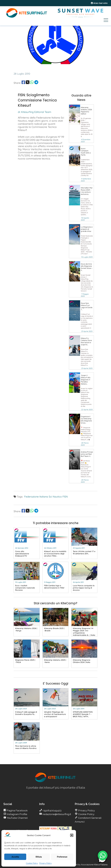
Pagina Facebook (17, 810)
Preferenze (62, 857)
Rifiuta (39, 857)
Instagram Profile (17, 814)
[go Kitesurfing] (75, 115)
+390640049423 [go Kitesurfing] (52, 810)
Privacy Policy (45, 863)
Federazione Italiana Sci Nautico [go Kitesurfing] (43, 497)
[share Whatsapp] (32, 83)
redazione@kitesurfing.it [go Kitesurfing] (56, 814)
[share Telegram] (36, 83)
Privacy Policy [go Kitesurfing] (86, 810)
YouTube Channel (17, 818)
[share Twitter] (28, 83)
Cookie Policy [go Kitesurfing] (86, 814)
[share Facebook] (23, 83)
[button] (72, 835)
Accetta (15, 857)
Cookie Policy (32, 863)
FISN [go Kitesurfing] (65, 497)
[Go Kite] (27, 17)
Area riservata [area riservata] (99, 3)
